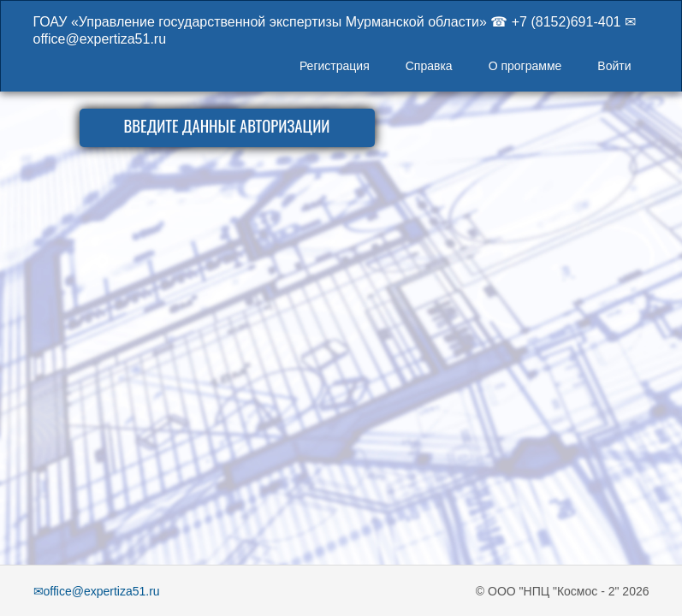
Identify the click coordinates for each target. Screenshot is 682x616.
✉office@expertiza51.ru (97, 591)
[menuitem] (335, 68)
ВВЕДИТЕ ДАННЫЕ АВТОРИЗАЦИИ (226, 125)
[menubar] (466, 68)
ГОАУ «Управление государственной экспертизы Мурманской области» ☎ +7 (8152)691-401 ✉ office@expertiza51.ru (335, 29)
